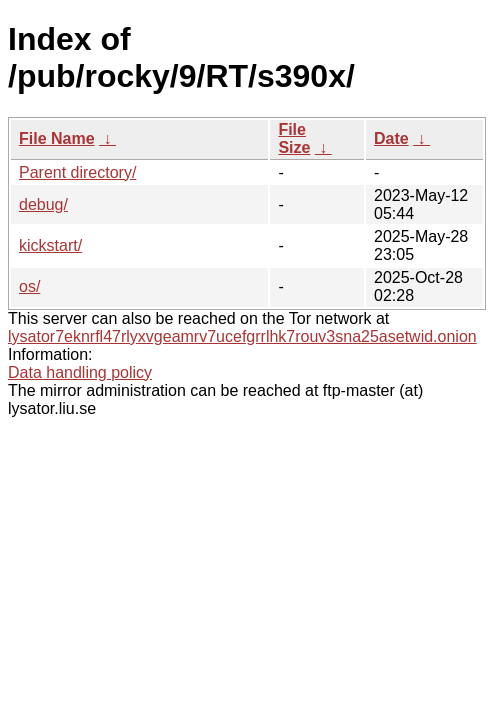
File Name (57, 138)
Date (391, 138)
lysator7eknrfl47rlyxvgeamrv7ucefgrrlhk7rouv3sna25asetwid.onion (242, 336)
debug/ (43, 204)
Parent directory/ (77, 172)
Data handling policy (80, 372)
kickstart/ (50, 245)
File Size (294, 138)
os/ (29, 286)
